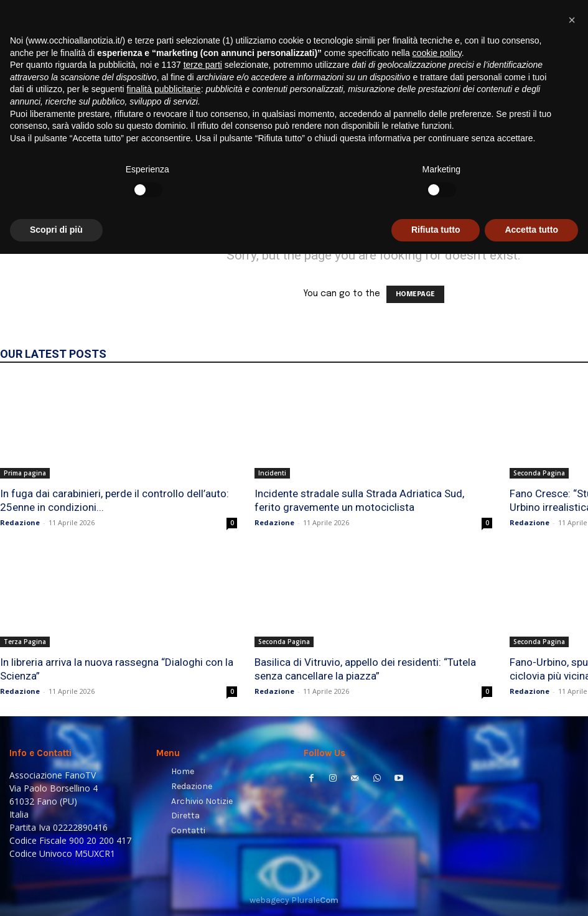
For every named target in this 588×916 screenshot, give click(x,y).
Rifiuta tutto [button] (436, 892)
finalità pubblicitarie (164, 752)
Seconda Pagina (539, 473)
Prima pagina (25, 473)
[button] (563, 159)
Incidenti (272, 473)
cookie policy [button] (437, 715)
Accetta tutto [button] (531, 892)
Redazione (20, 522)
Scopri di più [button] (56, 892)
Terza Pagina (25, 642)
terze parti (203, 727)
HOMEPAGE (415, 294)
